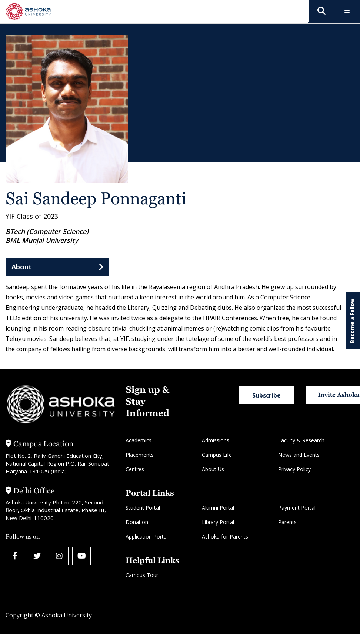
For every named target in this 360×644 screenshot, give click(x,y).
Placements (140, 455)
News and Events (299, 455)
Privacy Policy (294, 469)
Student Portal (143, 508)
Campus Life (217, 455)
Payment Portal (297, 508)
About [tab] (22, 267)
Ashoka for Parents (225, 536)
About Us (213, 469)
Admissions (216, 440)
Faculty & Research (301, 440)
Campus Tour (142, 575)
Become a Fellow (352, 321)
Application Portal (147, 536)
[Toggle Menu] (347, 11)
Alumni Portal (218, 508)
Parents (287, 522)
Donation (137, 522)
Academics (139, 440)
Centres (135, 469)
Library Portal (218, 522)
